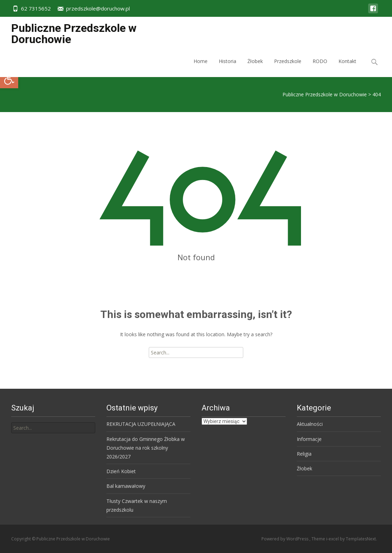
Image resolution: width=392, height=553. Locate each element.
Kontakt (347, 67)
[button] (9, 79)
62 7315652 (36, 8)
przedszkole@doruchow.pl (98, 8)
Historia (227, 67)
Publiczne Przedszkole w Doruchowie (325, 94)
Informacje (309, 439)
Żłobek (255, 67)
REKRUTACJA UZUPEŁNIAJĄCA (141, 424)
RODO (320, 67)
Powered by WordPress (285, 539)
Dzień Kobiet (121, 471)
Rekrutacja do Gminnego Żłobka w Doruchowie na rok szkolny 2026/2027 (146, 448)
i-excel (333, 539)
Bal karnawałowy (126, 486)
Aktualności (310, 424)
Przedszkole (288, 67)
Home (201, 67)
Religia (304, 454)
